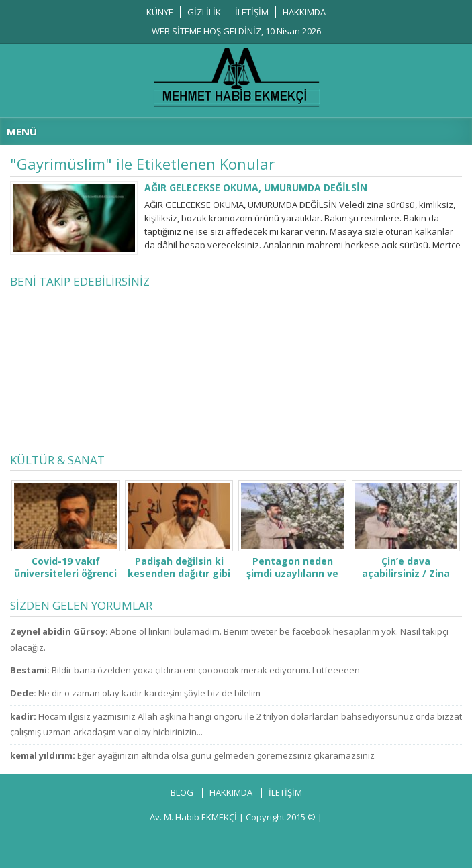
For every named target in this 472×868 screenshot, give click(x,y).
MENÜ (22, 131)
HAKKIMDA (304, 12)
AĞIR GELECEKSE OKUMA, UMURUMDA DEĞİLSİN (256, 187)
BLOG (182, 792)
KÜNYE (160, 12)
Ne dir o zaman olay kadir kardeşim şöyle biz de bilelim (149, 693)
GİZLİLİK (204, 12)
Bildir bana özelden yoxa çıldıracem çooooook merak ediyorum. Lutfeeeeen (206, 670)
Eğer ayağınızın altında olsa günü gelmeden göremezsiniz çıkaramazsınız (226, 755)
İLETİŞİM (252, 12)
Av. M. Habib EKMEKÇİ (193, 817)
